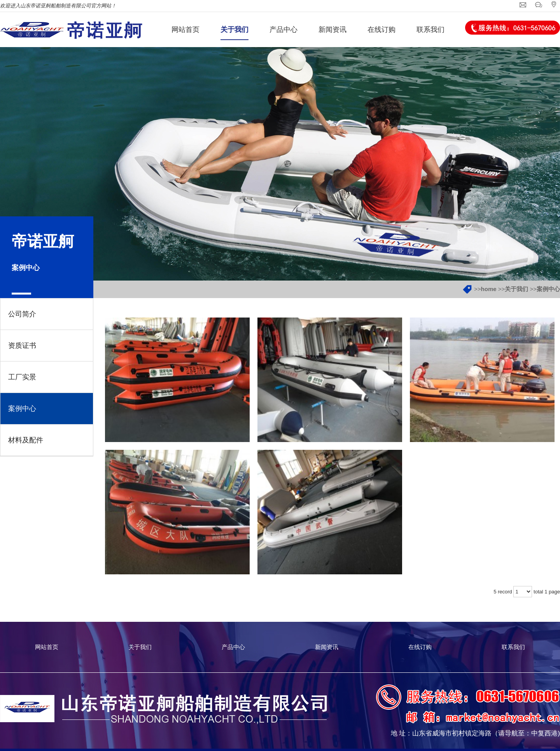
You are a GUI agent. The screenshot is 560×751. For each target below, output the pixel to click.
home (489, 289)
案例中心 (548, 289)
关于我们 (516, 289)
